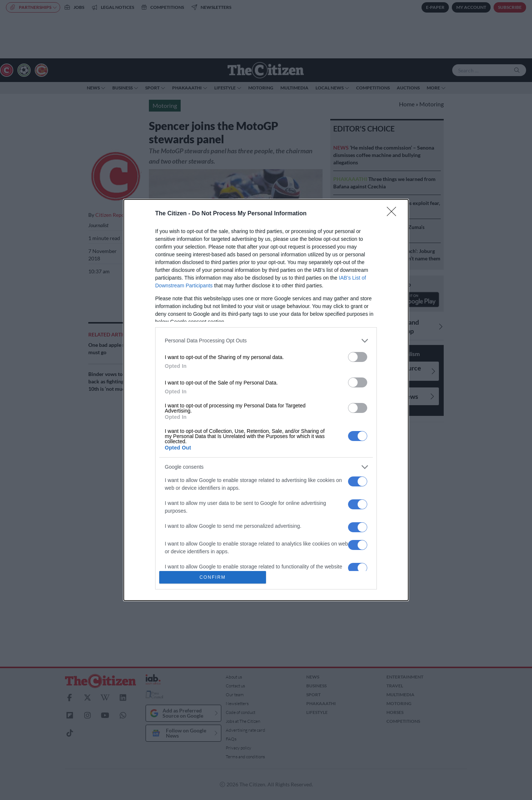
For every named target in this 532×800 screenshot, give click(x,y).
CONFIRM (213, 577)
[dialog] (266, 400)
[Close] (394, 214)
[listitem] (266, 341)
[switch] (358, 357)
